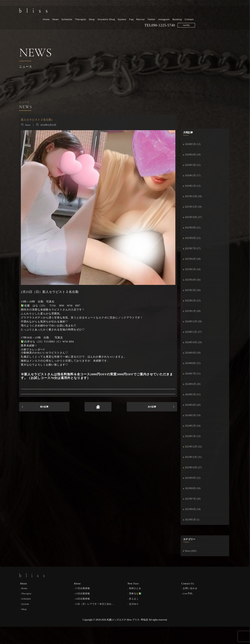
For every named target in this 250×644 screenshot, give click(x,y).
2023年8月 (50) (193, 488)
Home (82, 12)
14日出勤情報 (83, 598)
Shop (128, 12)
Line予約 (188, 593)
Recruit (176, 12)
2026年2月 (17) (193, 175)
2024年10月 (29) (193, 342)
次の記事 (152, 407)
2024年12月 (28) (193, 321)
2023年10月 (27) (193, 467)
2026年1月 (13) (193, 186)
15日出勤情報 (83, 593)
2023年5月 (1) (192, 520)
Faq (167, 12)
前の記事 (44, 407)
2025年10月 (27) (193, 217)
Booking (213, 12)
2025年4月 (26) (193, 280)
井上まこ (134, 598)
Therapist (116, 12)
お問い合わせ (190, 588)
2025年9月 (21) (193, 228)
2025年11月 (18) (193, 207)
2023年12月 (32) (193, 447)
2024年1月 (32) (193, 436)
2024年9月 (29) (193, 353)
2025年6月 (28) (193, 259)
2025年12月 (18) (193, 196)
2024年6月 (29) (193, 384)
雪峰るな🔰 (135, 593)
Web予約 (222, 18)
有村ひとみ (135, 588)
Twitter (187, 12)
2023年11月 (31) (193, 457)
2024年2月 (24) (193, 426)
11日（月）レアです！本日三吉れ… (95, 604)
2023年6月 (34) (193, 509)
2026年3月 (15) (193, 165)
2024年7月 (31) (193, 374)
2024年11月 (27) (193, 332)
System (158, 12)
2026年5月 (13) (193, 144)
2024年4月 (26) (193, 405)
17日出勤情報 (83, 588)
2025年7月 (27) (193, 248)
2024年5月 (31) (193, 394)
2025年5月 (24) (193, 269)
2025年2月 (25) (193, 301)
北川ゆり (134, 604)
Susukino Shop (142, 12)
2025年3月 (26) (193, 290)
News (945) (191, 551)
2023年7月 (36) (193, 499)
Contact (225, 12)
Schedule (103, 12)
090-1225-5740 (199, 18)
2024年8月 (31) (193, 363)
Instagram (200, 12)
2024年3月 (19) (193, 415)
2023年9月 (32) (193, 478)
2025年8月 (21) (193, 238)
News (91, 12)
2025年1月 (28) (193, 311)
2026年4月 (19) (193, 155)
